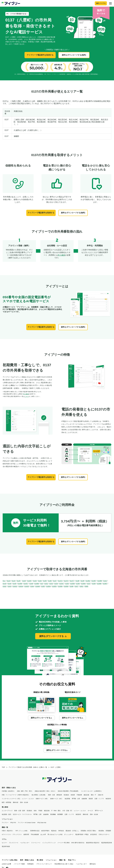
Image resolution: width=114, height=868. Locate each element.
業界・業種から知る (9, 788)
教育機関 (60, 814)
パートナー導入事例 (63, 843)
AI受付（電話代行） (8, 831)
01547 (62, 584)
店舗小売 (101, 795)
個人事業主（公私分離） (39, 795)
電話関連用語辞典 (107, 843)
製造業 (91, 799)
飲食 (35, 811)
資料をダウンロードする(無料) (74, 55)
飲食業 (73, 795)
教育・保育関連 (6, 802)
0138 (77, 581)
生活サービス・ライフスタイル (22, 814)
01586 (99, 584)
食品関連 (67, 799)
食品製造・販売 (6, 814)
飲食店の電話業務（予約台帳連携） (69, 791)
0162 (4, 586)
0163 (9, 586)
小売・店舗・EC (67, 811)
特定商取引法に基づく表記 (64, 864)
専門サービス (99, 811)
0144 (9, 584)
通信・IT (93, 795)
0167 (76, 586)
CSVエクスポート (104, 834)
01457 (26, 584)
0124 (14, 581)
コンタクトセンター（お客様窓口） (92, 791)
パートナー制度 (19, 864)
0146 (31, 584)
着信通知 (101, 831)
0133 (35, 581)
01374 (66, 581)
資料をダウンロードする (53, 636)
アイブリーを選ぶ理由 (10, 860)
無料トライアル (101, 3)
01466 (37, 584)
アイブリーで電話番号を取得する (40, 55)
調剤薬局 (59, 795)
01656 (60, 586)
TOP (3, 767)
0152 (46, 584)
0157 (89, 584)
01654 (48, 586)
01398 (100, 581)
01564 (83, 584)
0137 (55, 581)
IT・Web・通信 (56, 811)
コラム (4, 839)
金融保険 (84, 799)
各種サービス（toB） (42, 799)
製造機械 (53, 814)
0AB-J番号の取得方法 (78, 843)
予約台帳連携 (35, 834)
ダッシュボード (69, 834)
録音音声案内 (45, 831)
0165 (43, 586)
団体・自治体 (24, 802)
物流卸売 (108, 799)
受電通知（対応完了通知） (89, 831)
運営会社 (93, 864)
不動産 (40, 811)
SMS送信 (61, 831)
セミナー (4, 843)
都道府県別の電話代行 (93, 843)
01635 (27, 586)
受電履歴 (108, 831)
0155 (67, 584)
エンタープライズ (7, 811)
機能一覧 (5, 827)
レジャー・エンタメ (28, 799)
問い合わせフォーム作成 (55, 834)
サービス (90, 811)
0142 (105, 581)
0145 (14, 584)
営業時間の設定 (35, 831)
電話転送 (54, 831)
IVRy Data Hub (42, 823)
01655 (54, 586)
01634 (21, 586)
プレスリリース (14, 843)
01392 (88, 581)
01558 (72, 584)
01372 (60, 581)
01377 (72, 581)
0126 (24, 581)
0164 (32, 586)
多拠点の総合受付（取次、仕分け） (45, 791)
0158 (94, 584)
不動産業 (79, 795)
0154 (56, 584)
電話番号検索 (6, 846)
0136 (50, 581)
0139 (82, 581)
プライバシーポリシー (44, 864)
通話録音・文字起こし (72, 831)
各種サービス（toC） (57, 799)
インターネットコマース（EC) (11, 799)
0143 (4, 584)
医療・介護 (51, 795)
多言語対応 (94, 834)
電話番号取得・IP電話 (82, 834)
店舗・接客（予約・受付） (25, 791)
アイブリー (5, 823)
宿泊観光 (66, 795)
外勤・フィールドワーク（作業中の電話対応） (16, 795)
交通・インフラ (99, 799)
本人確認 (61, 255)
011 (4, 581)
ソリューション (7, 819)
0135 (45, 581)
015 (42, 584)
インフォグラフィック (49, 843)
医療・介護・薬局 (20, 811)
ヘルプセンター (25, 843)
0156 (78, 584)
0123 (9, 581)
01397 (94, 581)
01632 (15, 586)
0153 (51, 584)
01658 (66, 586)
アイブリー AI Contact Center (27, 823)
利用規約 (31, 864)
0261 (81, 586)
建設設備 (86, 795)
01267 (29, 581)
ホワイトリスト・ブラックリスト (12, 834)
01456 (20, 584)
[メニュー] (110, 3)
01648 (38, 586)
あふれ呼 (43, 834)
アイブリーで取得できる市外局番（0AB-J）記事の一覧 (28, 767)
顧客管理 (26, 834)
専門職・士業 (76, 799)
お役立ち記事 (6, 864)
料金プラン (72, 860)
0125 (18, 581)
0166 (71, 586)
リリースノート (36, 843)
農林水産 (16, 802)
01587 (105, 584)
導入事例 (5, 807)
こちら (27, 396)
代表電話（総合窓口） (8, 791)
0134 (40, 581)
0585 (86, 586)
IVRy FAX (13, 823)
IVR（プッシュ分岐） (22, 831)
